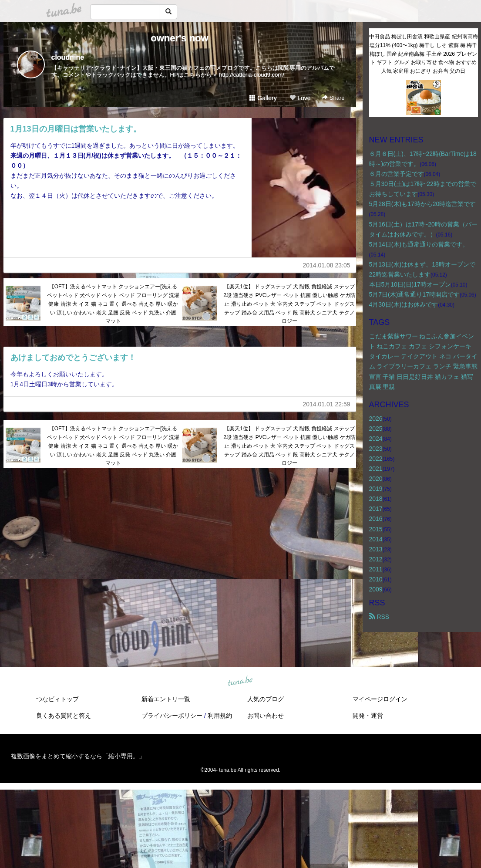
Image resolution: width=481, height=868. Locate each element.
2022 (376, 459)
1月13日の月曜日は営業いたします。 (76, 129)
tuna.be (240, 682)
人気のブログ (266, 699)
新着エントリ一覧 (166, 699)
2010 (376, 579)
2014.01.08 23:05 (327, 265)
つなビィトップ (57, 699)
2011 (376, 569)
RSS (379, 617)
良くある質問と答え (64, 716)
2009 (376, 589)
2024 (376, 439)
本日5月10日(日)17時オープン (410, 284)
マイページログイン (380, 699)
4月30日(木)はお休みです (404, 304)
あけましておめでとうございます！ (73, 358)
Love (300, 98)
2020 (376, 479)
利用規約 (220, 716)
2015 (376, 529)
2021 (376, 469)
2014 (376, 539)
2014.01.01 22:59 (327, 404)
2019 (376, 489)
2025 (376, 429)
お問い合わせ (266, 716)
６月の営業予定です (397, 174)
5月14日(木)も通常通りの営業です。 (419, 244)
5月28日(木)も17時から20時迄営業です (423, 204)
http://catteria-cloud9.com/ (252, 75)
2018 (376, 499)
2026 (376, 419)
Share (333, 98)
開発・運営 (368, 716)
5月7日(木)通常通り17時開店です (414, 294)
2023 (376, 449)
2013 (376, 549)
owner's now (179, 38)
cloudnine (68, 57)
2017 (376, 509)
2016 (376, 519)
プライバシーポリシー (172, 716)
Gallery (263, 98)
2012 (376, 559)
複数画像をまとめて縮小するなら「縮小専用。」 (78, 756)
